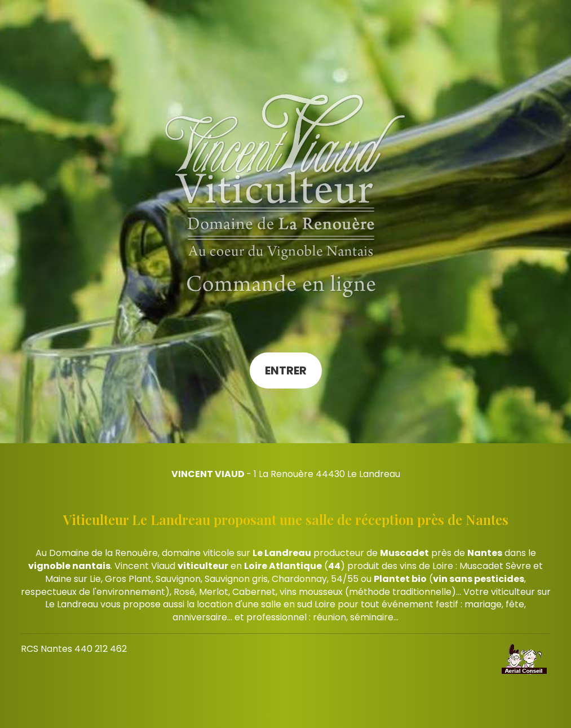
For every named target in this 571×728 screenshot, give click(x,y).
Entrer (286, 370)
